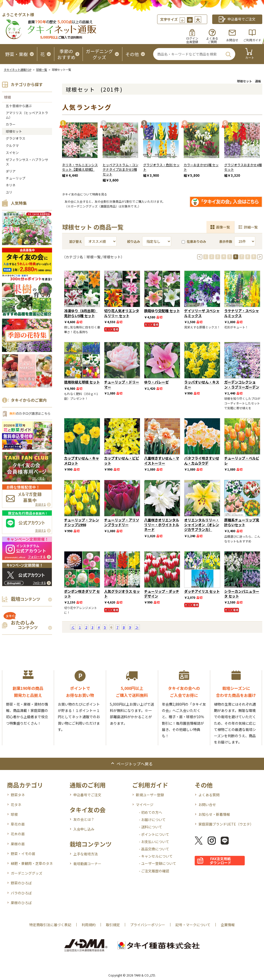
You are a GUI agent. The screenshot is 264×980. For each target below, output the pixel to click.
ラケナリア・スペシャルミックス (242, 313)
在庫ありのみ (194, 241)
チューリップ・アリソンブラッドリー (122, 522)
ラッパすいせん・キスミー (202, 384)
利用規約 (89, 925)
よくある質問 (209, 795)
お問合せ (232, 40)
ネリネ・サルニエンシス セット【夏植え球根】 (80, 167)
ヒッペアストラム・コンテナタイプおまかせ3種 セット (120, 170)
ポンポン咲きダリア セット (82, 594)
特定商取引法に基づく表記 (50, 925)
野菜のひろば (21, 883)
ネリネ (11, 185)
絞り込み (134, 241)
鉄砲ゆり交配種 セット (162, 311)
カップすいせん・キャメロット (82, 460)
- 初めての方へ (151, 812)
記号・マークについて (193, 925)
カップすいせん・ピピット (122, 460)
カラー (11, 124)
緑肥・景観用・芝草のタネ (32, 863)
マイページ (145, 805)
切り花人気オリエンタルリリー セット (122, 313)
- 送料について (151, 827)
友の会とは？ (84, 819)
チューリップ (16, 178)
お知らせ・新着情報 (214, 814)
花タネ (16, 805)
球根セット (14, 131)
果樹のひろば (21, 903)
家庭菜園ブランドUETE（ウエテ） (226, 824)
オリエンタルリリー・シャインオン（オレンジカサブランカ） (202, 525)
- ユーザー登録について (158, 863)
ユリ (9, 192)
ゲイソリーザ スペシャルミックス (202, 313)
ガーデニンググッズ (27, 873)
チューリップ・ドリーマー (122, 384)
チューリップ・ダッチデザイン (162, 594)
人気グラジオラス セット (122, 594)
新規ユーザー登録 (150, 795)
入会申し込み (84, 829)
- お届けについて (152, 820)
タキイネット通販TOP (18, 70)
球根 (8, 97)
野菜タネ (18, 795)
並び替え (76, 241)
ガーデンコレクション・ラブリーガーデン (242, 384)
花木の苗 (18, 834)
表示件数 (226, 241)
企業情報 (228, 925)
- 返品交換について (154, 849)
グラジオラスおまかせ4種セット (243, 167)
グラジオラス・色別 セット (161, 167)
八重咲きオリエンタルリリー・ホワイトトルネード (162, 525)
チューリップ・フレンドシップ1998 (82, 522)
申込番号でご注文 (87, 795)
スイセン (12, 153)
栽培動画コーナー (87, 864)
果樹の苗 (18, 844)
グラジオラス (16, 138)
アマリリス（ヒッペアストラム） (27, 115)
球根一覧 (42, 70)
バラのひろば (21, 893)
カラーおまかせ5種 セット (201, 167)
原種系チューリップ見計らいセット (242, 522)
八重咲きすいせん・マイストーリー (162, 460)
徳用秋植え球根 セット (82, 382)
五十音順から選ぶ (19, 106)
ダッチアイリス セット (202, 591)
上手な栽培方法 (86, 854)
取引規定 (113, 925)
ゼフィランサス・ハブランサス (27, 162)
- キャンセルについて (156, 856)
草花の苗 (18, 824)
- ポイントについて (154, 834)
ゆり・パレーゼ (156, 382)
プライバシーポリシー (148, 925)
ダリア (11, 171)
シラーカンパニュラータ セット (242, 594)
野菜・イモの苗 (23, 854)
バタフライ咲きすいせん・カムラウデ (202, 460)
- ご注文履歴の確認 (154, 871)
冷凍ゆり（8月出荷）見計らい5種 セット (81, 313)
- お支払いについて (154, 842)
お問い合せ (207, 805)
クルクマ (12, 146)
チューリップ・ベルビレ (242, 460)
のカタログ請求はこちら (30, 413)
